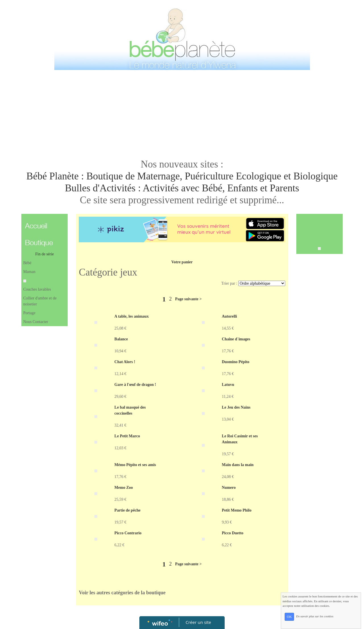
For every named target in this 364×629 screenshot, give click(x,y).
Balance (121, 339)
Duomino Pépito (236, 362)
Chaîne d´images (236, 339)
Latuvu (228, 385)
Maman (29, 272)
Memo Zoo (124, 488)
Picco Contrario (128, 533)
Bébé (27, 263)
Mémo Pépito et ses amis (135, 465)
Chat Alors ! (125, 362)
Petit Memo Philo (237, 510)
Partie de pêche (127, 510)
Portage (29, 313)
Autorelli (229, 316)
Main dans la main (238, 465)
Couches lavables (37, 289)
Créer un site (198, 622)
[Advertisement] (182, 115)
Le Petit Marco (127, 436)
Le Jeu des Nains (236, 407)
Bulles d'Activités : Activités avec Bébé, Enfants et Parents (182, 188)
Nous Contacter (36, 322)
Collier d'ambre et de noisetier (40, 301)
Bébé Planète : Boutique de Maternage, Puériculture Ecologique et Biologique (182, 176)
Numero (229, 488)
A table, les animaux (132, 316)
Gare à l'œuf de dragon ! (135, 385)
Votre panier (182, 262)
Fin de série (45, 254)
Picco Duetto (233, 533)
